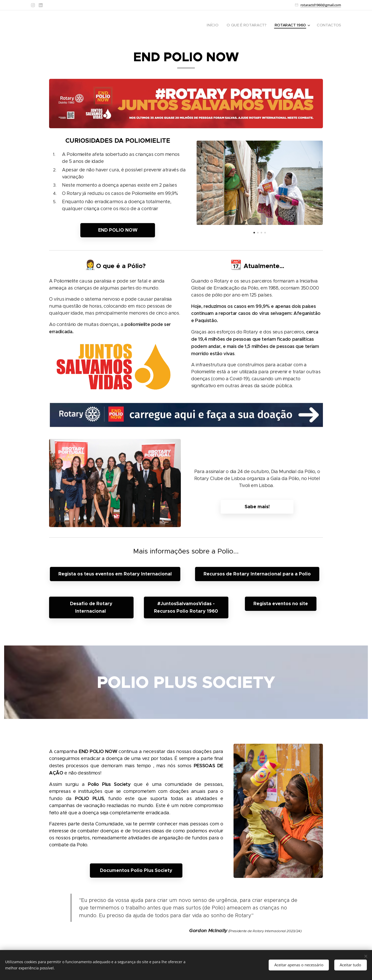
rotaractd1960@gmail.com (321, 5)
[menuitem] (210, 25)
